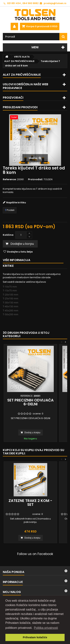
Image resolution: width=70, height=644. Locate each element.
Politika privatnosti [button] (46, 628)
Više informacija (17, 260)
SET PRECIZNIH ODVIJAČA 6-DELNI (30, 402)
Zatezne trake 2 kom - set (30, 503)
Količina (8, 235)
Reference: (10, 179)
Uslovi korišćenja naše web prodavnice (25, 86)
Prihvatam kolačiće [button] (35, 637)
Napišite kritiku (16, 202)
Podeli (10, 210)
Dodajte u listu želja (20, 252)
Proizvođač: (36, 179)
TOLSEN (48, 179)
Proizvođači (13, 98)
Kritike (8, 266)
